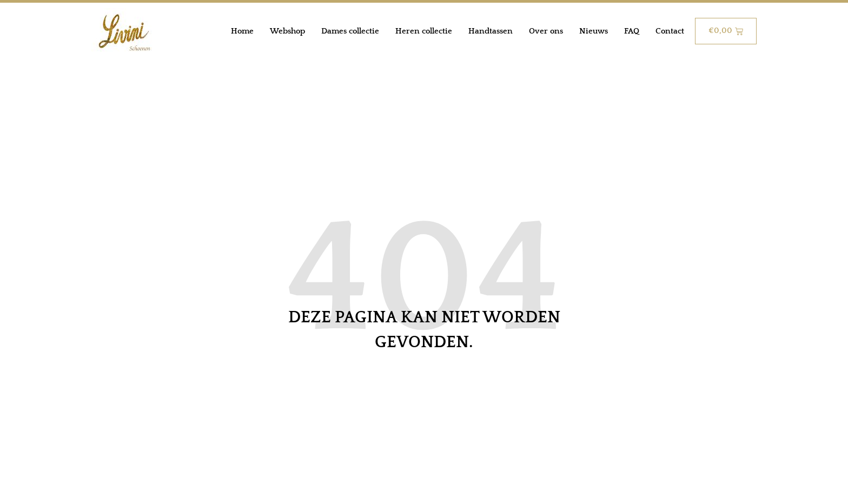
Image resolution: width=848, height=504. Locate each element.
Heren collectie (424, 31)
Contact (670, 31)
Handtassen (491, 31)
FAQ (632, 31)
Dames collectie (350, 31)
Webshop (287, 31)
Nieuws (594, 31)
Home (242, 31)
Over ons (546, 31)
